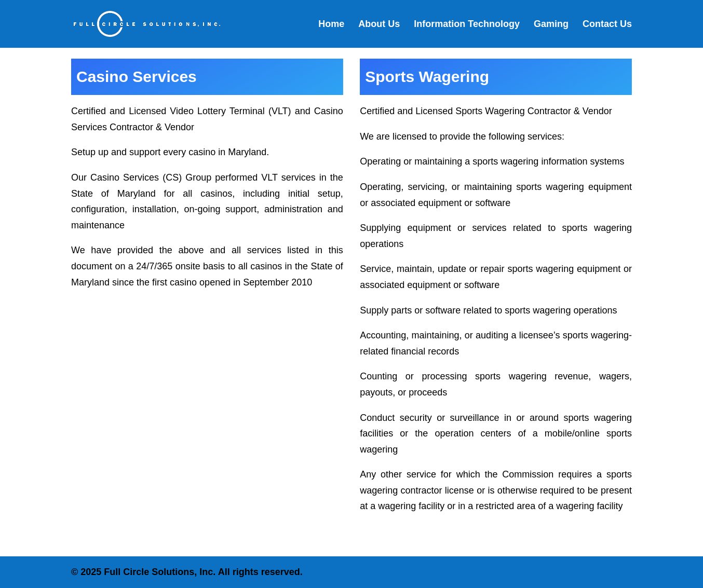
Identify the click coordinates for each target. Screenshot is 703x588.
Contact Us (607, 25)
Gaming (551, 25)
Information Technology (467, 25)
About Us (379, 25)
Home (331, 25)
